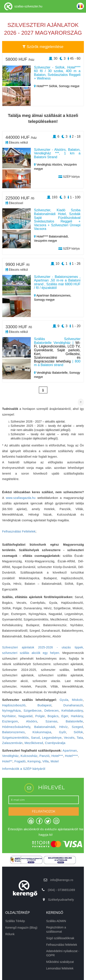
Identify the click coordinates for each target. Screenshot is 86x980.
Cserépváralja (55, 743)
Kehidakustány (72, 710)
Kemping (34, 761)
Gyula (64, 700)
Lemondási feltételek (60, 968)
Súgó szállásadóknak (60, 938)
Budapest (44, 705)
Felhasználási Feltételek (19, 531)
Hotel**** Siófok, (46, 86)
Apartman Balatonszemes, (53, 295)
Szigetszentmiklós (15, 738)
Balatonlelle (74, 721)
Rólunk (10, 934)
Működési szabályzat (60, 962)
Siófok (78, 732)
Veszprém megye (45, 241)
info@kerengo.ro (62, 880)
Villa (46, 761)
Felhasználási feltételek (62, 945)
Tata (80, 738)
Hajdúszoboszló (14, 705)
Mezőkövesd (34, 743)
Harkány (77, 716)
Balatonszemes (13, 732)
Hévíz (63, 727)
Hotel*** (57, 756)
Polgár (40, 716)
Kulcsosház (29, 756)
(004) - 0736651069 (61, 890)
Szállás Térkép (15, 921)
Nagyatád (26, 716)
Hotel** (7, 761)
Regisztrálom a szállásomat (56, 929)
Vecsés (69, 738)
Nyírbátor (9, 716)
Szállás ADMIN (56, 921)
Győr (63, 732)
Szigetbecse (33, 710)
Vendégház (10, 756)
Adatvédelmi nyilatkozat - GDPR (63, 953)
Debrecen (51, 710)
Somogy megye (69, 86)
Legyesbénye (52, 738)
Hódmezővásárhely (16, 727)
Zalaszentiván (12, 743)
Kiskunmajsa (42, 732)
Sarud (35, 738)
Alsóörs (32, 721)
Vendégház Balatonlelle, (52, 373)
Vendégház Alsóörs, (49, 165)
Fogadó (20, 761)
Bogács (53, 716)
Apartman (70, 750)
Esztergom (10, 721)
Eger (65, 716)
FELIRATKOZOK (44, 811)
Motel (55, 761)
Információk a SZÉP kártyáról (24, 769)
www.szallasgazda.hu (21, 498)
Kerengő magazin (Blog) (21, 928)
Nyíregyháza (11, 710)
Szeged (77, 727)
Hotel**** (71, 756)
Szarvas (51, 721)
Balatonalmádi (45, 727)
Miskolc (77, 700)
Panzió (44, 756)
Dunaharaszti (73, 705)
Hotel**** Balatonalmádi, (51, 236)
